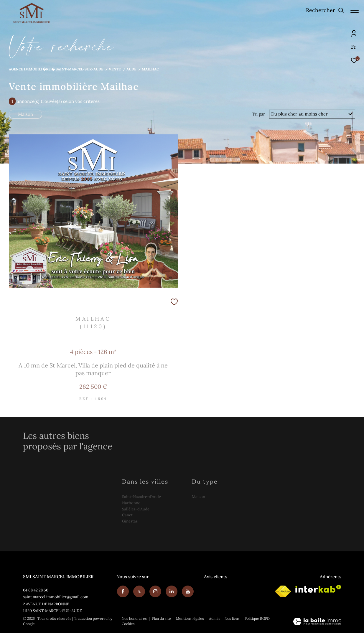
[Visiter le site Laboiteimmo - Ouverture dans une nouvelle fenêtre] (317, 622)
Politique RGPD (257, 618)
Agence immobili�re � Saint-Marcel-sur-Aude (56, 69)
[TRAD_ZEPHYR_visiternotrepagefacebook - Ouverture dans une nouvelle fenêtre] (122, 591)
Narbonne (131, 503)
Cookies (128, 624)
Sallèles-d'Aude (136, 509)
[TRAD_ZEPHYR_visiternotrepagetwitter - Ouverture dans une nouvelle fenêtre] (139, 591)
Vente (115, 69)
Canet (127, 515)
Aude (131, 69)
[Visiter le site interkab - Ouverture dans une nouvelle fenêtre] (318, 589)
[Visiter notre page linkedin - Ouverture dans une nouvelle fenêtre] (171, 591)
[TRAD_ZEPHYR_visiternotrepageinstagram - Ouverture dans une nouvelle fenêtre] (155, 591)
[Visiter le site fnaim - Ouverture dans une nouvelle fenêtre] (283, 591)
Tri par (258, 114)
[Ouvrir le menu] (355, 10)
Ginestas (130, 521)
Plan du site (162, 618)
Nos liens (233, 618)
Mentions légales (190, 618)
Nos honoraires (134, 618)
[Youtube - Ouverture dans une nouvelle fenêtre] (187, 591)
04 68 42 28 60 (36, 590)
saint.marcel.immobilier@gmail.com (56, 597)
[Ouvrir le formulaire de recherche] (322, 10)
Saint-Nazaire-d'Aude (141, 497)
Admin (215, 618)
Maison (25, 114)
